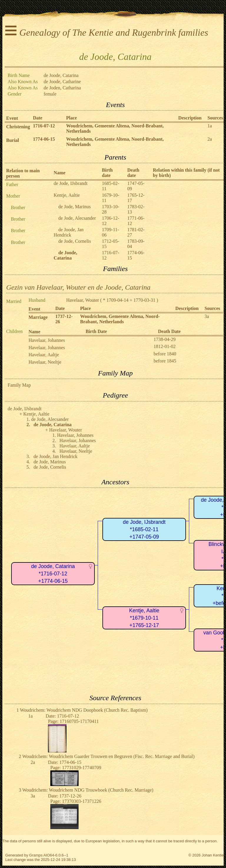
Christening (18, 127)
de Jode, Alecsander (77, 218)
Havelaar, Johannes (47, 340)
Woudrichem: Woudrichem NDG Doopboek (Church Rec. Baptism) (84, 710)
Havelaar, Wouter (83, 300)
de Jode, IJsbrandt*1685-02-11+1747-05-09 (144, 529)
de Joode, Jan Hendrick (69, 232)
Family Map (19, 385)
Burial (13, 140)
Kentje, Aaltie (67, 195)
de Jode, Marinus (74, 207)
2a (210, 139)
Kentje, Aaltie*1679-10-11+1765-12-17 (144, 618)
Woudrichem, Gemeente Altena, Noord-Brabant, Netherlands (120, 319)
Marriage (38, 317)
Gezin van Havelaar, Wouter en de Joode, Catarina (78, 287)
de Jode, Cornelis (75, 241)
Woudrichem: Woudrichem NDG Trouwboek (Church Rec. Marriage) (88, 790)
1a (210, 126)
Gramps (36, 855)
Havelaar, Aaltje (44, 355)
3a (207, 316)
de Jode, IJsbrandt (70, 183)
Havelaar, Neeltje (45, 362)
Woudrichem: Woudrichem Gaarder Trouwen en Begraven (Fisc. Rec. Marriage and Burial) (108, 756)
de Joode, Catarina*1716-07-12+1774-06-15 (53, 574)
